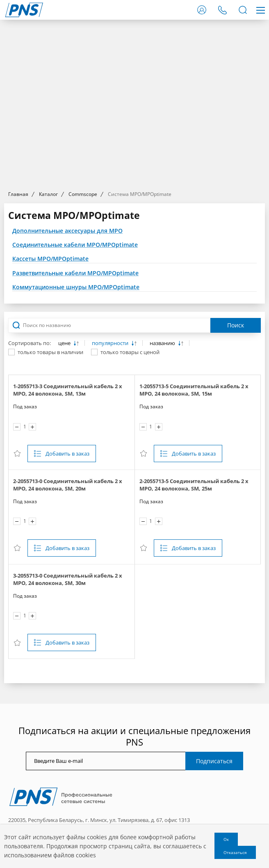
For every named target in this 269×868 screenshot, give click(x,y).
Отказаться (235, 852)
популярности (111, 343)
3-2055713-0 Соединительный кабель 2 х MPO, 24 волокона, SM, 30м (68, 579)
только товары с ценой (130, 352)
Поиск (236, 325)
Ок (226, 839)
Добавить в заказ (67, 454)
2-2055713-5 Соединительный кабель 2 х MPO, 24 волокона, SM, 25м (194, 485)
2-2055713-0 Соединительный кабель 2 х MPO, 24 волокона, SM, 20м (68, 485)
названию (163, 343)
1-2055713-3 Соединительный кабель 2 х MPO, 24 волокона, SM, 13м (68, 390)
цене (65, 343)
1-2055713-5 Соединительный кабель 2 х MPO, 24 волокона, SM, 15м (194, 390)
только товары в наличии (50, 352)
